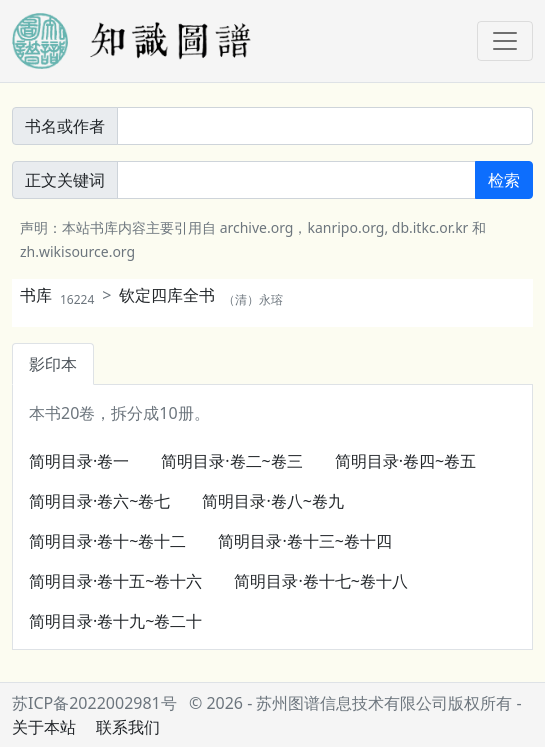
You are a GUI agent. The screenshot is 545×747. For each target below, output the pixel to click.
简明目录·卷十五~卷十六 (115, 581)
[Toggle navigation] (505, 41)
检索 (504, 180)
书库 (57, 295)
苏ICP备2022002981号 (94, 703)
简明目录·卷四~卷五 (405, 461)
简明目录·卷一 (79, 461)
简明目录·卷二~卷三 (231, 461)
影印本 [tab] (53, 364)
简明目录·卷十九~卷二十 (115, 621)
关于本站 (44, 727)
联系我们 (128, 727)
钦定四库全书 (201, 295)
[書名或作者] (325, 126)
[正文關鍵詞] (296, 180)
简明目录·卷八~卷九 (272, 501)
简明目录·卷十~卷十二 (107, 541)
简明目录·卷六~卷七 (99, 501)
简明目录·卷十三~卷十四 (304, 541)
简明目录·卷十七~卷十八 (320, 581)
